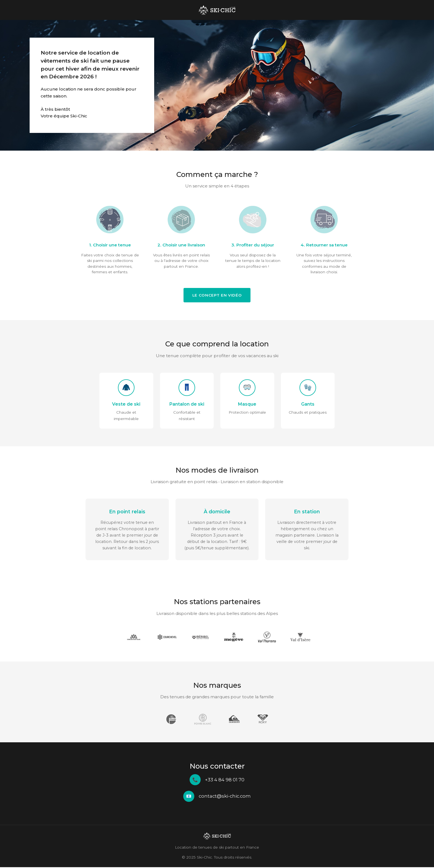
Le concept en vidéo (217, 295)
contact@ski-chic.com (225, 797)
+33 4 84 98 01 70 (225, 781)
